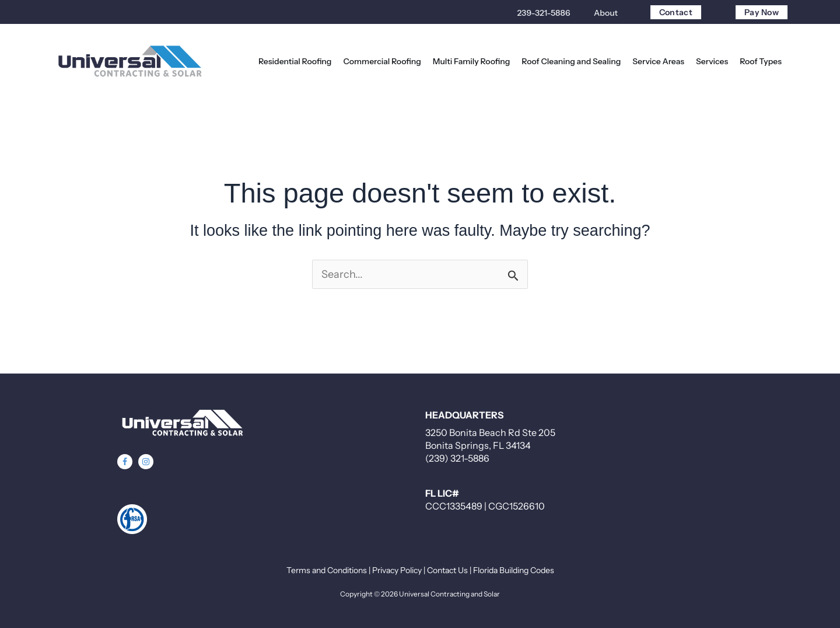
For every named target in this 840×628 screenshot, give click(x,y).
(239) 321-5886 (457, 458)
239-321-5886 (543, 13)
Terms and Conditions (327, 570)
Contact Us (447, 570)
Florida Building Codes (514, 570)
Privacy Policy (397, 570)
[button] (125, 462)
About (606, 13)
